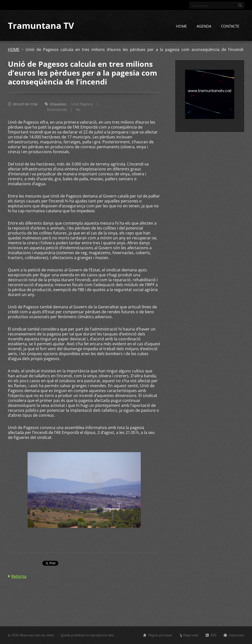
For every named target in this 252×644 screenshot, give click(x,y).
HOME (181, 26)
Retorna (19, 576)
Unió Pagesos (82, 104)
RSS (213, 635)
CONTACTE (230, 26)
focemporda (57, 110)
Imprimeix (237, 635)
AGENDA (204, 26)
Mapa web (191, 635)
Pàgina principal (160, 635)
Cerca (240, 5)
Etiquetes (58, 104)
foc (78, 110)
